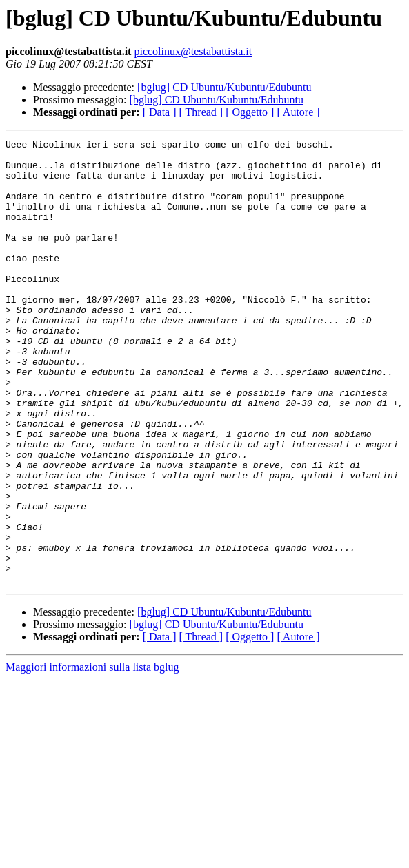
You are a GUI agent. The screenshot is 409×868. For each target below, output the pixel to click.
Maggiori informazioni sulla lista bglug (92, 756)
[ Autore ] (298, 112)
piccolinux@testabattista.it (193, 51)
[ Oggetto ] (250, 112)
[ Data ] (160, 112)
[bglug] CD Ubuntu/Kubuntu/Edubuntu (224, 87)
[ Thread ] (201, 112)
